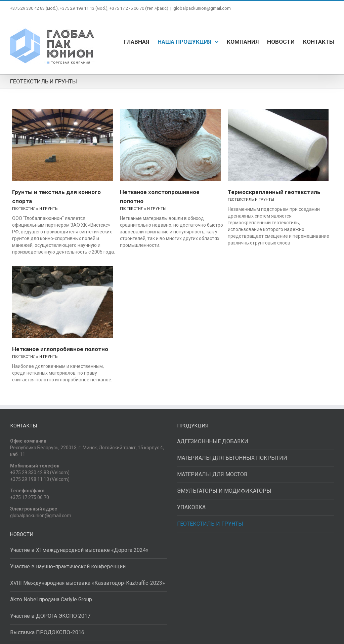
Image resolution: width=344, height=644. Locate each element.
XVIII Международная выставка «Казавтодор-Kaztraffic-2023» (88, 583)
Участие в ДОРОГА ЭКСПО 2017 (50, 616)
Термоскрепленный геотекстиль (274, 192)
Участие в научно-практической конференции (68, 566)
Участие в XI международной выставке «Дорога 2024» (79, 550)
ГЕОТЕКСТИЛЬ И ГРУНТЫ (35, 209)
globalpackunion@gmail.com (202, 8)
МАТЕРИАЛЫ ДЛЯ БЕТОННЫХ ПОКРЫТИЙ (232, 458)
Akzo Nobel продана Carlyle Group (51, 599)
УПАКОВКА (191, 507)
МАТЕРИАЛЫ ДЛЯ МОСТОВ (212, 474)
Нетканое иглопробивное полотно (60, 349)
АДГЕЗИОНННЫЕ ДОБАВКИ (213, 441)
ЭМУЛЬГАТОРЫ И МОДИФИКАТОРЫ (224, 491)
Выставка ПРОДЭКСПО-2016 (47, 632)
